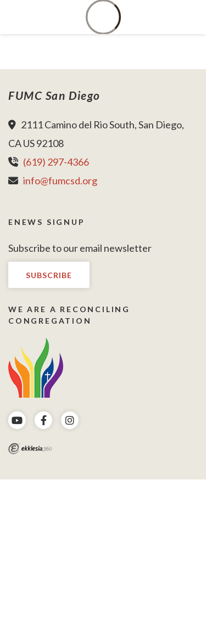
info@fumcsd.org (60, 180)
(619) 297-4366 (56, 162)
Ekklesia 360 (30, 449)
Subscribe (49, 275)
